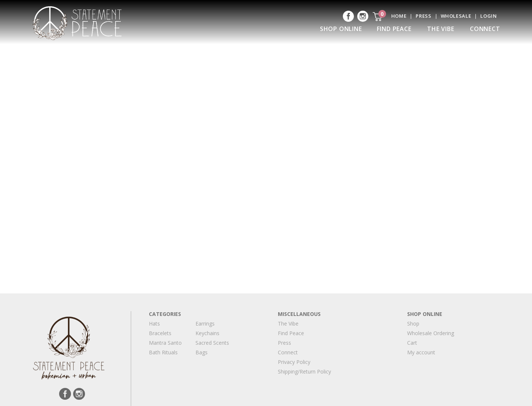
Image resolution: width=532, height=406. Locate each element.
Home (399, 16)
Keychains (207, 333)
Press (423, 16)
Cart (412, 343)
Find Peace (394, 29)
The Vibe (441, 29)
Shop (413, 324)
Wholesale (456, 16)
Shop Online (341, 29)
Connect (485, 29)
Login (488, 16)
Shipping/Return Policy (304, 371)
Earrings (205, 324)
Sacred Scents (212, 343)
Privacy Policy (294, 362)
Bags (202, 352)
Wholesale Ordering (431, 333)
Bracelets (160, 333)
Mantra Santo (165, 343)
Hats (154, 324)
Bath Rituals (163, 352)
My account (421, 352)
